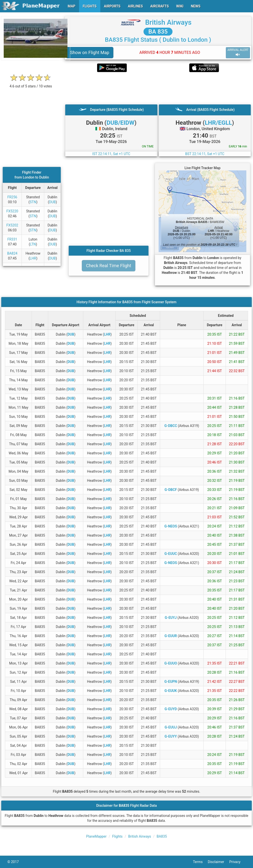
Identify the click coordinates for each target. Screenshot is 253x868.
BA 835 (158, 32)
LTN (33, 244)
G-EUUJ (171, 727)
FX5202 (12, 225)
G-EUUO (171, 663)
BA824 (12, 253)
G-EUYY (171, 736)
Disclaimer (219, 862)
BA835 (162, 836)
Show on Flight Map (90, 52)
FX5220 (12, 211)
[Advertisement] (158, 88)
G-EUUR (171, 636)
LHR (33, 258)
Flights (117, 836)
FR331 (12, 239)
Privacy (237, 862)
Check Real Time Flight (109, 266)
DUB (53, 202)
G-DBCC (171, 426)
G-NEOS (171, 526)
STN (33, 202)
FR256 (12, 197)
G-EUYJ (171, 618)
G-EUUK (171, 691)
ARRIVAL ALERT (238, 52)
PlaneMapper (96, 836)
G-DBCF (171, 490)
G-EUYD (171, 709)
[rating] (31, 84)
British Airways (168, 22)
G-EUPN (171, 682)
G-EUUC (171, 554)
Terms (200, 862)
